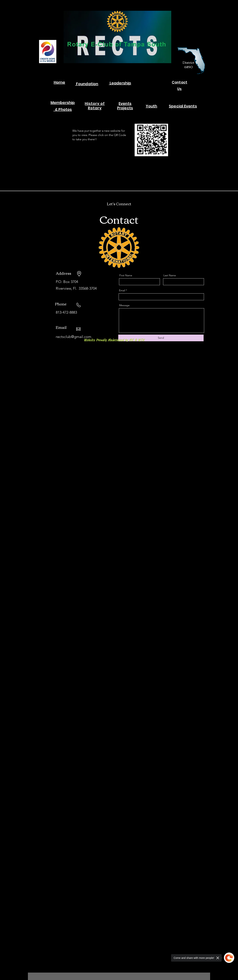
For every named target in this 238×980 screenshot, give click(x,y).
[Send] (161, 338)
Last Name (170, 275)
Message (124, 305)
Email (122, 290)
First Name (126, 275)
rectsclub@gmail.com (74, 337)
